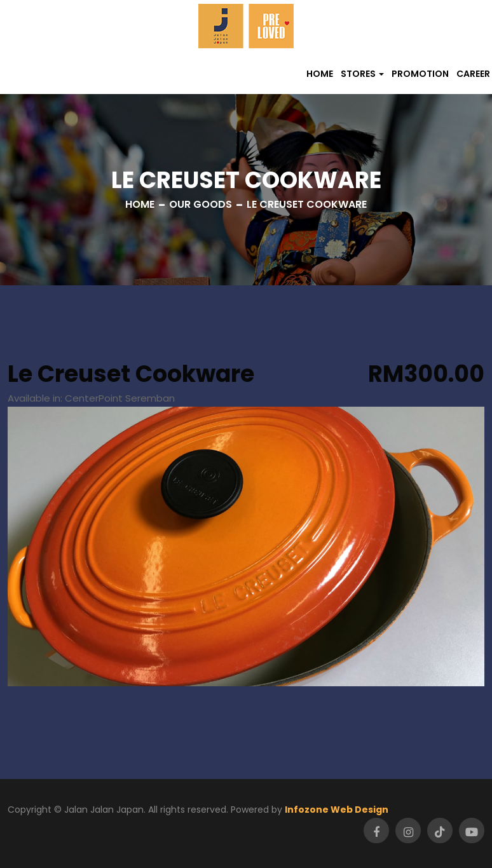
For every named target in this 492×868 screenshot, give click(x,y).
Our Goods (201, 204)
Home (320, 74)
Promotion (420, 74)
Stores (358, 74)
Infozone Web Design (337, 810)
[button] (362, 74)
